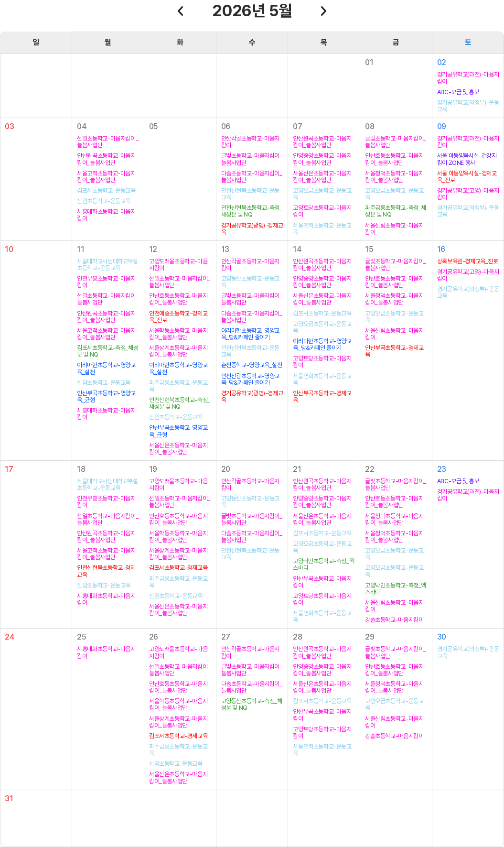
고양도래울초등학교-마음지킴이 (178, 265)
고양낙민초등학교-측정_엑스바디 (323, 565)
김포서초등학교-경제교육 (178, 568)
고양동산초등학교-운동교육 (250, 282)
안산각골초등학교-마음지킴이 (250, 142)
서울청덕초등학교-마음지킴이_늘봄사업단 (394, 177)
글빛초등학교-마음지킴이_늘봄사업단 (252, 159)
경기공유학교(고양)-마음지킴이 (468, 194)
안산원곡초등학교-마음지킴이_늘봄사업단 (106, 159)
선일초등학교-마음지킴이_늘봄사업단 (107, 142)
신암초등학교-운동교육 (104, 201)
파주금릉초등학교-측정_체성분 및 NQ (396, 211)
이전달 (180, 11)
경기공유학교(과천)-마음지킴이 (468, 78)
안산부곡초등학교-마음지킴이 (322, 582)
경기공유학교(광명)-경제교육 (252, 229)
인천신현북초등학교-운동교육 (250, 194)
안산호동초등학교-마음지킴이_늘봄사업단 (394, 159)
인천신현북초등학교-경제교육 (106, 571)
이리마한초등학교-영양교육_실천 (106, 369)
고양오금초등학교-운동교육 (322, 194)
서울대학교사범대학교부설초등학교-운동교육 (107, 265)
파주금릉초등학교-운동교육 (178, 386)
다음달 (324, 11)
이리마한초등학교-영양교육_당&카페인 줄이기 (250, 334)
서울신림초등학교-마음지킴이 (394, 229)
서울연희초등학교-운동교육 (322, 229)
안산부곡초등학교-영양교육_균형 (106, 397)
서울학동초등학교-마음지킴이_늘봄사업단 (178, 334)
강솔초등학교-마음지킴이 (394, 620)
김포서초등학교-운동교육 (106, 191)
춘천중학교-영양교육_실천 (252, 365)
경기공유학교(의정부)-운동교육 (468, 106)
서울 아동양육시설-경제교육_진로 (467, 177)
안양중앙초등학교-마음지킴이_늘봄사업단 (322, 159)
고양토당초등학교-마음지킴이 (322, 211)
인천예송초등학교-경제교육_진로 (178, 317)
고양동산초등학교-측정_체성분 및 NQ (252, 705)
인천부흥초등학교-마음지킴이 (106, 282)
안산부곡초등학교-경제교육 (322, 397)
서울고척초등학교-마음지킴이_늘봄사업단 (106, 177)
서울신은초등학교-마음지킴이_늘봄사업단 (322, 177)
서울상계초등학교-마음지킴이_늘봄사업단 (178, 351)
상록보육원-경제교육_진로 (468, 261)
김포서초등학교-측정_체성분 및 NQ (107, 351)
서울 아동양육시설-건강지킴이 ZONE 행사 (467, 159)
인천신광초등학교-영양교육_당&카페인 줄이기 (250, 380)
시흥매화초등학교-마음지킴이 (106, 215)
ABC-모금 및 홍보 (458, 92)
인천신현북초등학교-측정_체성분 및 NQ (252, 211)
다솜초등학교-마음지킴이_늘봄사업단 (252, 177)
